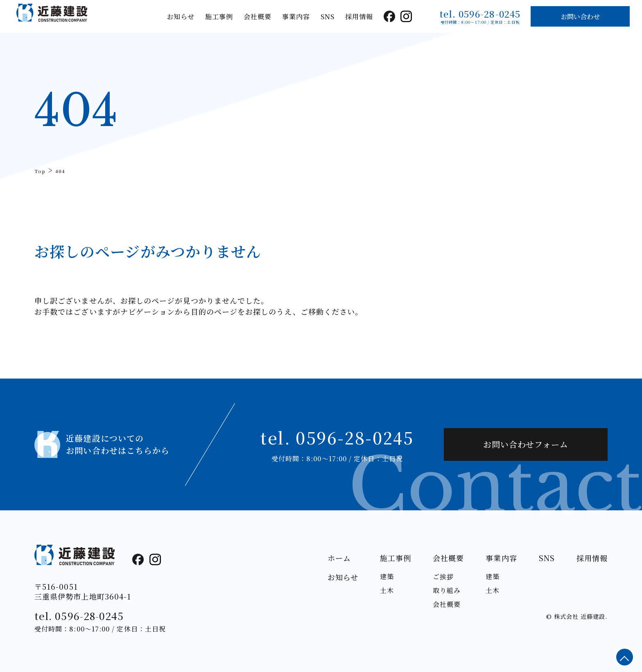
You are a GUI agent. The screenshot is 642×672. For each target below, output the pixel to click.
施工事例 (219, 16)
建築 (387, 576)
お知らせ (181, 16)
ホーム (339, 558)
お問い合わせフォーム (526, 444)
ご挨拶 (443, 576)
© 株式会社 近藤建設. (577, 616)
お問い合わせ (580, 16)
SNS (328, 16)
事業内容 (296, 16)
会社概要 (258, 16)
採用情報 (359, 16)
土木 (387, 590)
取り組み (447, 590)
